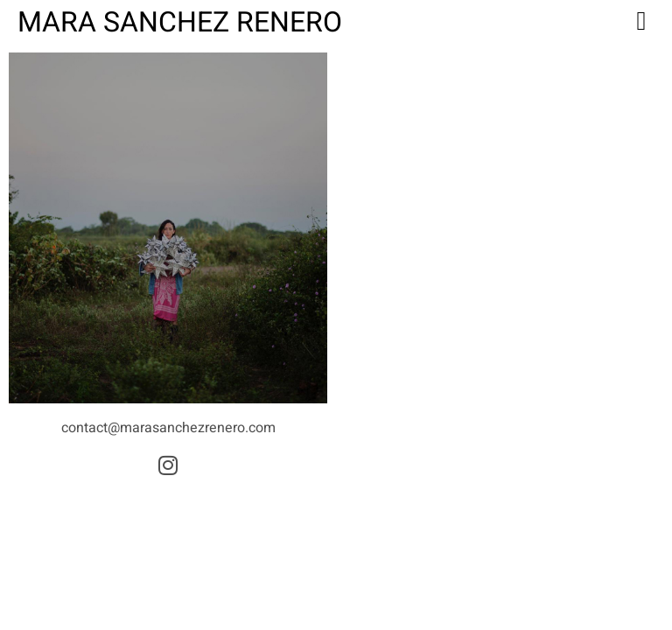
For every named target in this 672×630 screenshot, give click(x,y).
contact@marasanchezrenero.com (168, 428)
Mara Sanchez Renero (180, 22)
